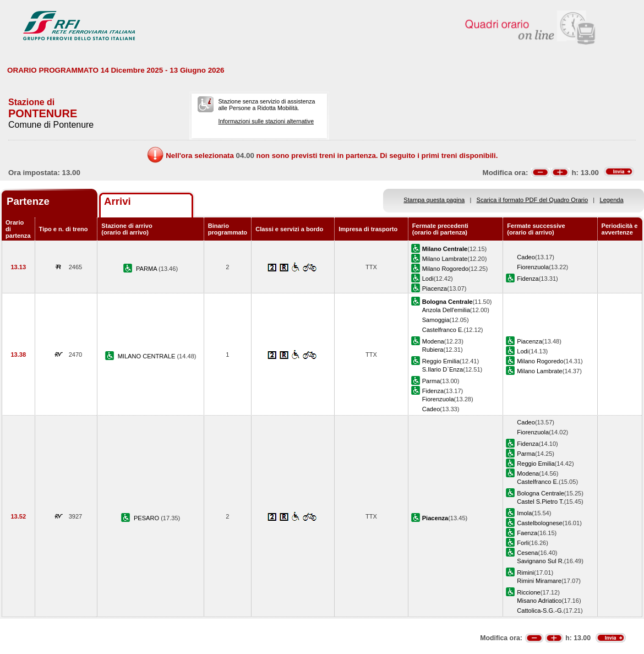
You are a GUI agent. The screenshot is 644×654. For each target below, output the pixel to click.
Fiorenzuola (533, 267)
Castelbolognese (540, 523)
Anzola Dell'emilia (446, 310)
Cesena (527, 553)
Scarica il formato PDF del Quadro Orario (533, 200)
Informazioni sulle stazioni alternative (266, 121)
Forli (523, 543)
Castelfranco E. (443, 330)
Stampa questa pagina (434, 200)
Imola (524, 513)
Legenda (612, 200)
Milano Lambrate (445, 259)
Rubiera (433, 350)
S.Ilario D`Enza (443, 369)
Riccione (528, 592)
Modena (433, 341)
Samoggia (436, 320)
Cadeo (526, 257)
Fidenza (528, 279)
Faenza (527, 533)
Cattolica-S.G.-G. (540, 611)
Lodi (428, 279)
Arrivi (118, 201)
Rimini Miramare (539, 581)
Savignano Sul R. (541, 561)
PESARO (147, 518)
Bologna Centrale (541, 493)
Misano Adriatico (539, 601)
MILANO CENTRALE (148, 356)
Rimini (525, 573)
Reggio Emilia (441, 361)
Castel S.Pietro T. (540, 502)
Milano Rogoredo (445, 269)
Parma (431, 381)
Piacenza (435, 288)
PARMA (147, 269)
